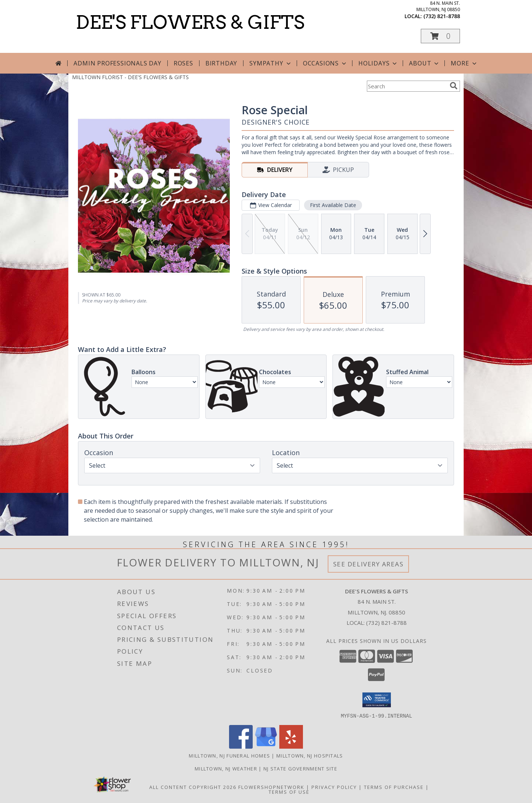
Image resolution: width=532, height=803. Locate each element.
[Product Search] (407, 86)
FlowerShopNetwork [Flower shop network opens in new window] (271, 787)
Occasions (325, 63)
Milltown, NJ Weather (226, 768)
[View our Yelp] (291, 746)
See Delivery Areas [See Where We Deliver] (369, 564)
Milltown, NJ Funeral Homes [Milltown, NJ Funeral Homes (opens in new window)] (229, 755)
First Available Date (333, 205)
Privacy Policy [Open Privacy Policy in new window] (334, 787)
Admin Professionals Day (117, 63)
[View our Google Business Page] (266, 746)
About (424, 63)
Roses (183, 63)
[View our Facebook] (241, 746)
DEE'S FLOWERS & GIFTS (190, 22)
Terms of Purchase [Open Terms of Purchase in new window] (394, 787)
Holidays (378, 63)
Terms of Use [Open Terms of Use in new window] (289, 792)
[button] (440, 36)
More (464, 63)
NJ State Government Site (300, 768)
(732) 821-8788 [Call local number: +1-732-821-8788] (442, 16)
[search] (454, 86)
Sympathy (271, 63)
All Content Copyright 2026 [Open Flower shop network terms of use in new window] (193, 787)
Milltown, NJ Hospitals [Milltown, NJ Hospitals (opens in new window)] (310, 755)
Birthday (221, 63)
